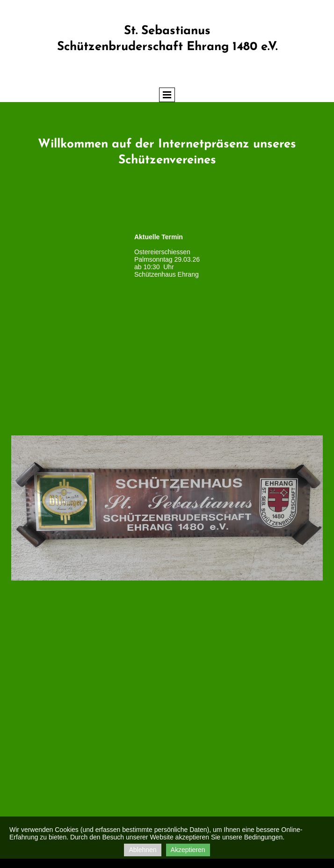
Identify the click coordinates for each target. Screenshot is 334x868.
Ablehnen (142, 850)
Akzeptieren (188, 850)
